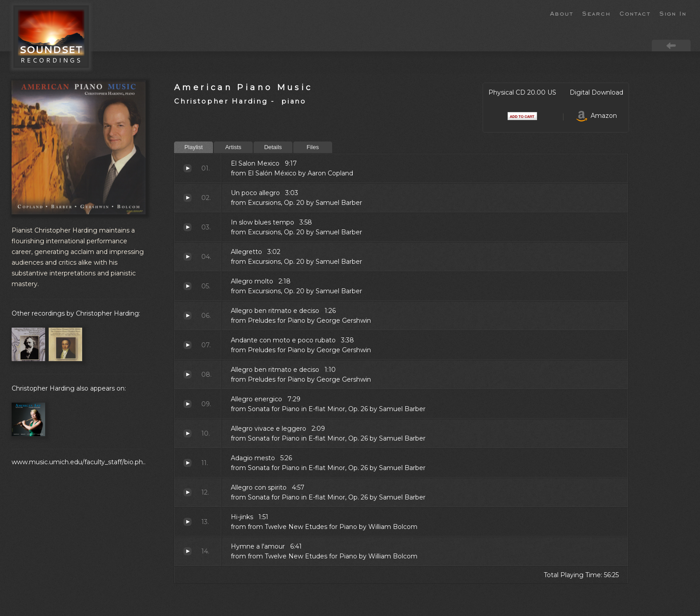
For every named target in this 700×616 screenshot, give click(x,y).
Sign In (673, 13)
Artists (233, 147)
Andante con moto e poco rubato (187, 345)
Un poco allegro (187, 198)
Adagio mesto (187, 463)
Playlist (194, 147)
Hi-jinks (187, 522)
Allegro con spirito (187, 492)
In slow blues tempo (187, 227)
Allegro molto (187, 286)
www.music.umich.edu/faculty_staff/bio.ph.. (79, 462)
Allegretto (187, 257)
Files (313, 147)
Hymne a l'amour (187, 551)
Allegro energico (187, 404)
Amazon (597, 116)
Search (596, 13)
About (562, 13)
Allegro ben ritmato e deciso (187, 316)
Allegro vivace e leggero (187, 433)
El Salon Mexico (187, 168)
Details (273, 147)
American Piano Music (244, 87)
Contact (635, 13)
